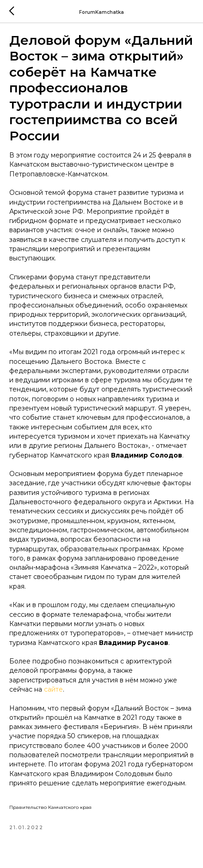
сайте (53, 689)
